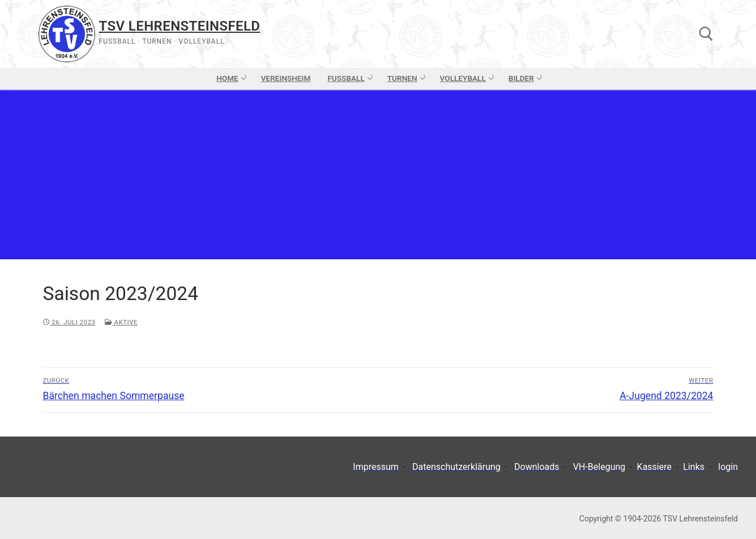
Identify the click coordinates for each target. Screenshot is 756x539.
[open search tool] (706, 34)
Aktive (121, 322)
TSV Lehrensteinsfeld (180, 26)
